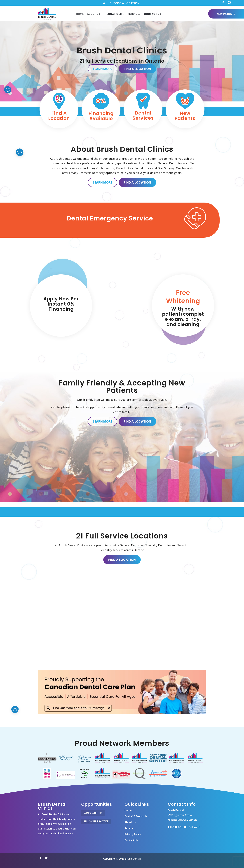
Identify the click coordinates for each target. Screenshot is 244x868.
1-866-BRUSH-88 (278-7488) (184, 827)
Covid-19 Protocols (136, 816)
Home (80, 14)
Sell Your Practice (96, 821)
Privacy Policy (133, 834)
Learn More (103, 69)
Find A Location (137, 69)
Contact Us (153, 14)
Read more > (65, 833)
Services (134, 14)
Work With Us (93, 813)
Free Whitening (183, 297)
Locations (114, 14)
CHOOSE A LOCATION (125, 3)
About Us (94, 14)
